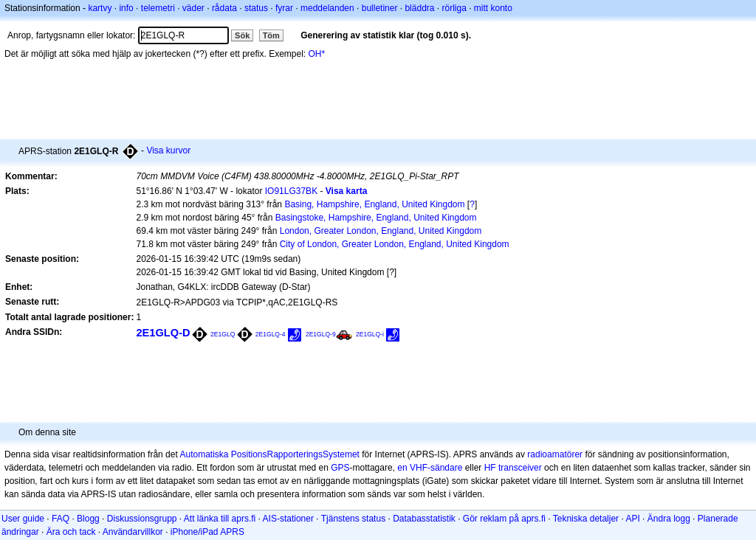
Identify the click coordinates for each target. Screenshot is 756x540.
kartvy (100, 8)
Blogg (88, 519)
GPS (340, 468)
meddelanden (327, 8)
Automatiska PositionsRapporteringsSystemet (269, 454)
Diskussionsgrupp (142, 519)
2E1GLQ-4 (271, 334)
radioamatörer (555, 454)
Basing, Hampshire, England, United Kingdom (374, 204)
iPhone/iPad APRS (207, 532)
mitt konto (493, 8)
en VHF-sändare (430, 468)
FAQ (61, 519)
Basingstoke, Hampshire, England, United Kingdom (376, 218)
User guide (23, 519)
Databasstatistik (424, 519)
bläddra (419, 8)
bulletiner (380, 8)
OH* (317, 54)
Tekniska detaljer (586, 519)
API (632, 519)
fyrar (284, 8)
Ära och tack (71, 532)
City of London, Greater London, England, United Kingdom (395, 244)
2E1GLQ (223, 334)
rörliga (454, 8)
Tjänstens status (353, 519)
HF (490, 468)
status (256, 8)
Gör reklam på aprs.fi (504, 519)
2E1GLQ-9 (321, 334)
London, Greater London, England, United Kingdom (381, 231)
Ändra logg (669, 519)
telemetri (158, 8)
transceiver (520, 468)
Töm (271, 35)
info (126, 8)
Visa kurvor (168, 150)
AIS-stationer (288, 519)
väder (193, 8)
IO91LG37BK (291, 191)
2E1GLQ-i (370, 334)
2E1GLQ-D (163, 333)
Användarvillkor (133, 532)
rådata (224, 8)
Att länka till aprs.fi (220, 519)
